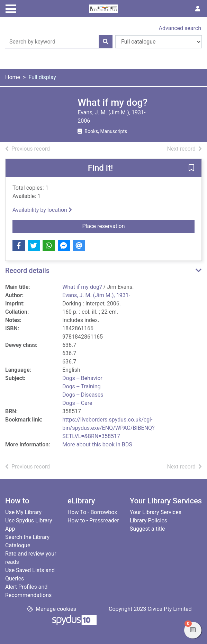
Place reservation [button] (128, 226)
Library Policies (148, 520)
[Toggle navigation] (11, 8)
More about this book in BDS (97, 444)
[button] (191, 168)
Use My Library (23, 512)
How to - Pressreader (93, 520)
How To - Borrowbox (92, 512)
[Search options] (159, 42)
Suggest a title (147, 529)
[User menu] (198, 9)
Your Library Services (156, 512)
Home (13, 77)
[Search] (106, 42)
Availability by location (42, 210)
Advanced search (180, 28)
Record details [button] (27, 271)
